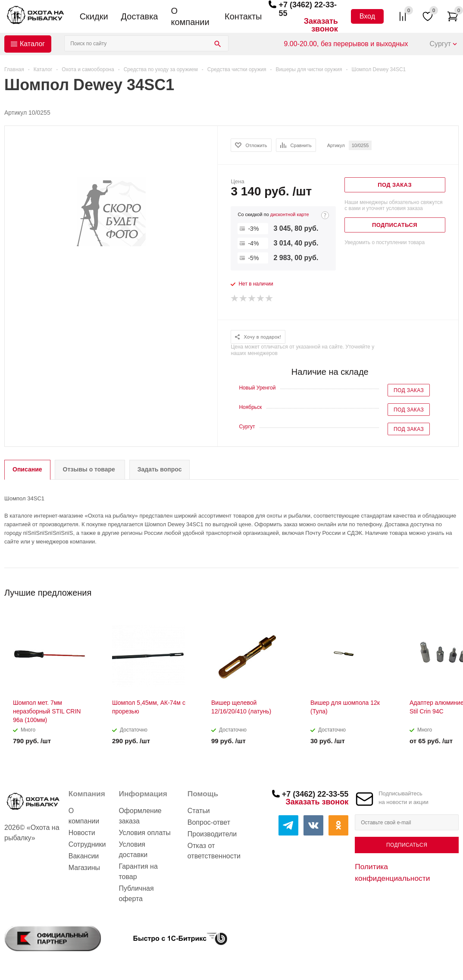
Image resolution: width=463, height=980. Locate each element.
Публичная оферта (136, 894)
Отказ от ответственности (214, 851)
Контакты (243, 16)
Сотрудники (87, 844)
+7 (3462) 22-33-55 (315, 794)
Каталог (32, 44)
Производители (212, 834)
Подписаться (407, 845)
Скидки (94, 16)
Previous (438, 590)
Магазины (84, 868)
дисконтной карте (290, 214)
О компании (190, 16)
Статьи (199, 811)
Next (452, 590)
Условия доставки (133, 850)
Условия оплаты (144, 833)
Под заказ (409, 390)
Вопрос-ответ (209, 822)
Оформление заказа (140, 816)
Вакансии (84, 856)
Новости (82, 833)
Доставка (140, 16)
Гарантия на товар (138, 872)
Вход (367, 16)
